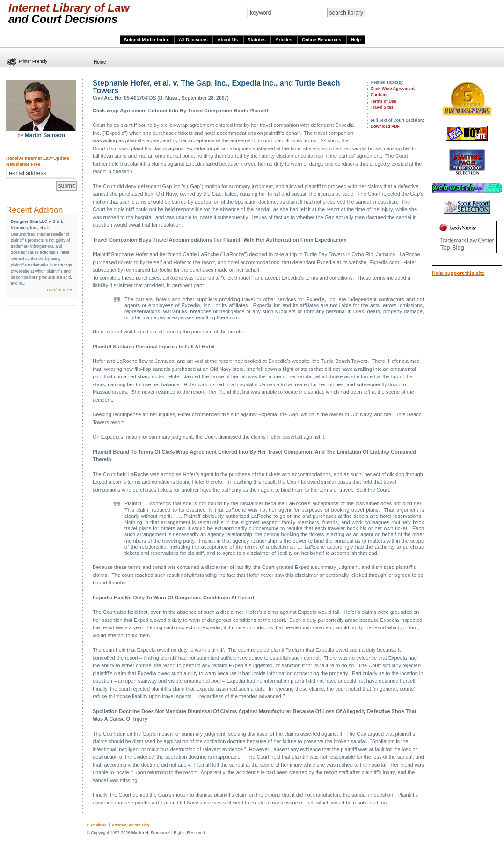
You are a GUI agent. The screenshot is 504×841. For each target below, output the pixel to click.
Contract (379, 95)
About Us (228, 40)
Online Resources (322, 40)
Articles (284, 40)
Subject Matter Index (147, 40)
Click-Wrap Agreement (393, 89)
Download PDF (385, 126)
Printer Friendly (33, 61)
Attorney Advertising (131, 825)
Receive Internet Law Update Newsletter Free (37, 161)
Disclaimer (96, 825)
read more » (60, 290)
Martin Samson (45, 135)
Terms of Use (383, 101)
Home (100, 62)
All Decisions (194, 40)
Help (356, 40)
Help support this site (458, 273)
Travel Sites (382, 107)
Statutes (257, 40)
